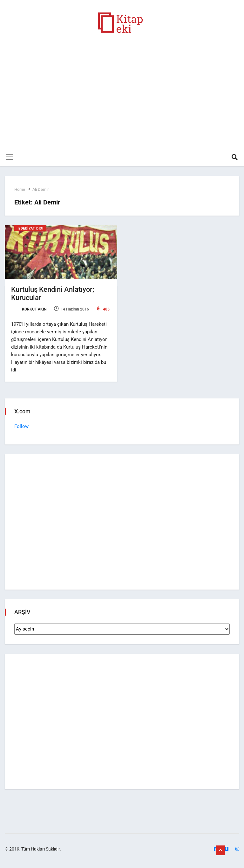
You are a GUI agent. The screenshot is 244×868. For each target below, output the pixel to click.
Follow (21, 426)
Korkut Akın (29, 309)
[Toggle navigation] (10, 157)
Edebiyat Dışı (31, 228)
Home (20, 189)
